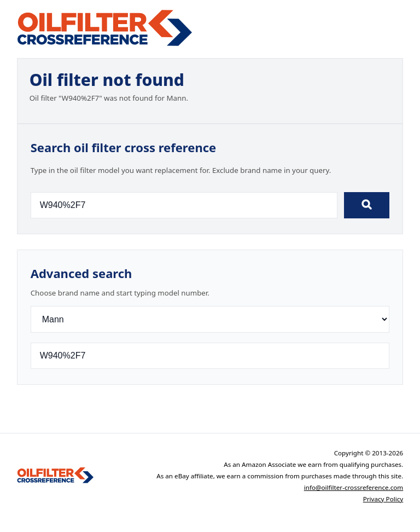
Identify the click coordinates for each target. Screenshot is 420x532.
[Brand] (210, 319)
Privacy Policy (383, 499)
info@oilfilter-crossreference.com (354, 487)
